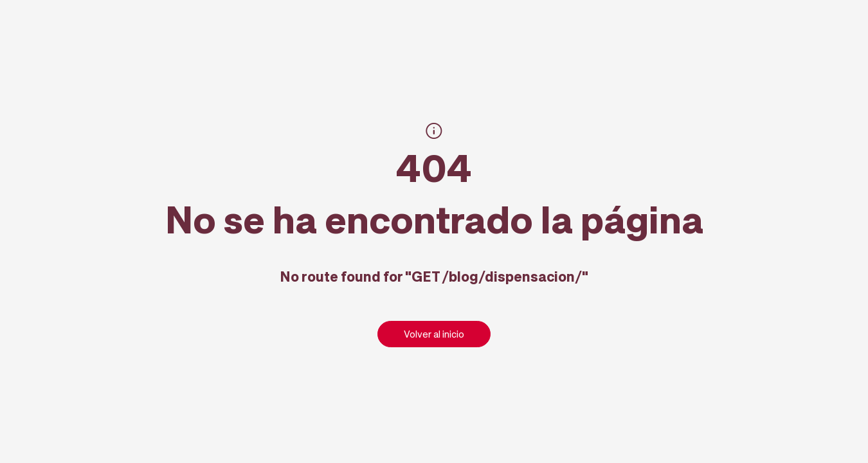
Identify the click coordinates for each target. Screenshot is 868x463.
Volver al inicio (434, 334)
